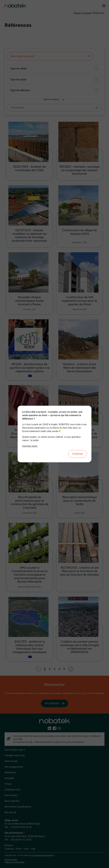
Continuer (77, 454)
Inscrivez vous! (30, 446)
